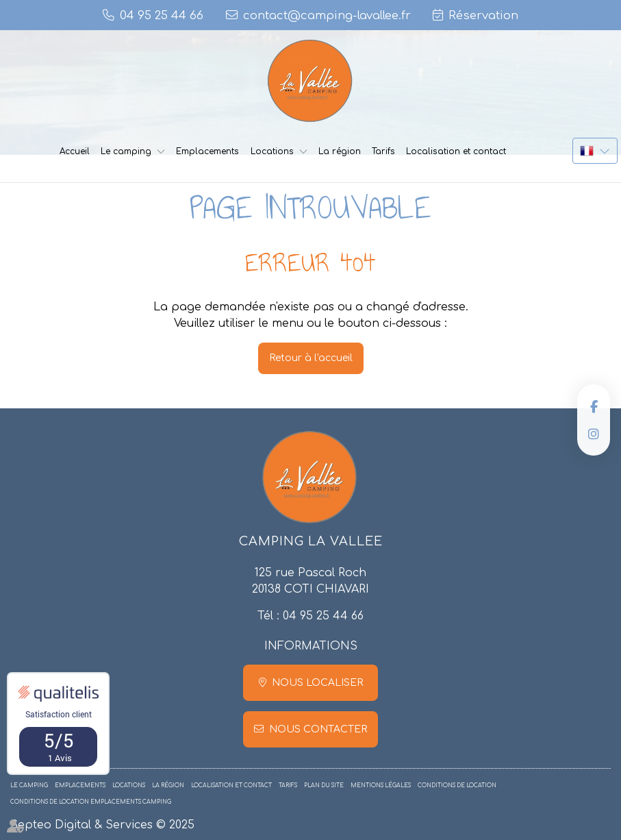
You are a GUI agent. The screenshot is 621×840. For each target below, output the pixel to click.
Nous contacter (318, 729)
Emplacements (207, 151)
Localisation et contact (456, 151)
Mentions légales (381, 786)
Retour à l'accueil (311, 358)
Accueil (75, 151)
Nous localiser (317, 683)
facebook (594, 406)
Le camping (126, 151)
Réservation (483, 15)
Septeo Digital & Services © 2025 (102, 825)
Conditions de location (457, 786)
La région (340, 151)
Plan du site (324, 786)
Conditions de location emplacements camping (91, 802)
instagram (594, 434)
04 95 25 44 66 (323, 616)
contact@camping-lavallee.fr (327, 15)
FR (595, 151)
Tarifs (383, 151)
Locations (272, 151)
